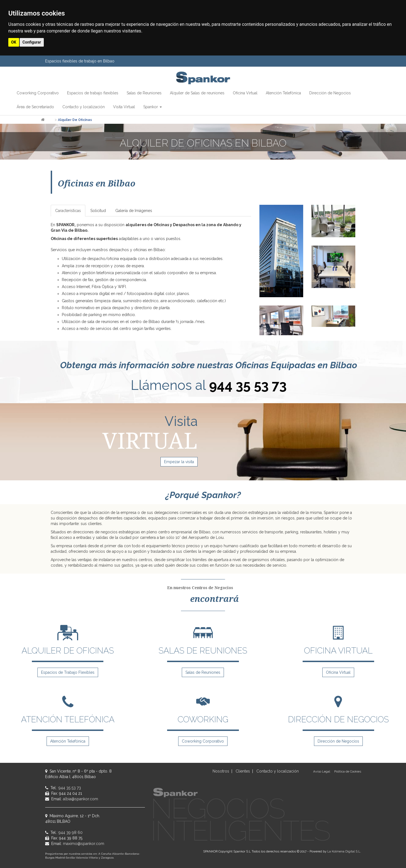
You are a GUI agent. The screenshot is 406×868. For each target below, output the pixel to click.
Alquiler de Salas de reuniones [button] (197, 93)
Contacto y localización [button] (84, 107)
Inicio (50, 120)
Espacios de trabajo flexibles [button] (93, 93)
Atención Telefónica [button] (283, 93)
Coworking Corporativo (203, 741)
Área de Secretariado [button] (35, 107)
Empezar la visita (179, 462)
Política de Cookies (348, 771)
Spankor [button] (153, 107)
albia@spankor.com (81, 799)
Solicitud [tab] (98, 211)
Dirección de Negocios (338, 741)
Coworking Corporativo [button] (38, 93)
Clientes (243, 771)
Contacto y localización (278, 771)
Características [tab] (68, 211)
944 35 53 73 (248, 385)
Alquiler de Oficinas (75, 120)
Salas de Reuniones (203, 672)
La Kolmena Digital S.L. (344, 851)
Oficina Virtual (338, 672)
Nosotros (221, 771)
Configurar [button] (32, 42)
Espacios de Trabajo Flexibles (68, 672)
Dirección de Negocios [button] (330, 93)
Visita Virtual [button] (124, 107)
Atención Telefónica (68, 741)
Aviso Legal (322, 771)
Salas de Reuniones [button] (144, 93)
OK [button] (14, 42)
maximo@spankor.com (84, 844)
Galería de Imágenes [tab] (134, 211)
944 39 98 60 (71, 832)
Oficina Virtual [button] (245, 93)
